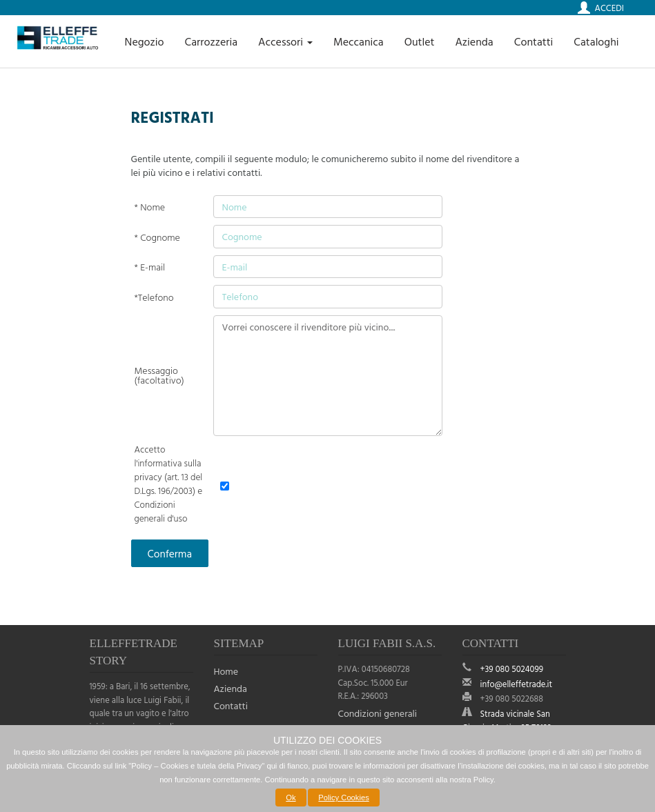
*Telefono (154, 297)
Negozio (145, 41)
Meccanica (359, 41)
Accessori (285, 41)
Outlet (420, 41)
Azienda (474, 41)
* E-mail (150, 267)
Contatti (534, 41)
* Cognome (157, 237)
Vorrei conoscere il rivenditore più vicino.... (328, 376)
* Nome (150, 207)
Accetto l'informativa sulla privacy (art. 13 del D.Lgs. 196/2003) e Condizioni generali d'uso (169, 484)
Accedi (609, 8)
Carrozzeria (211, 41)
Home (226, 671)
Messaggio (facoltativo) (159, 375)
